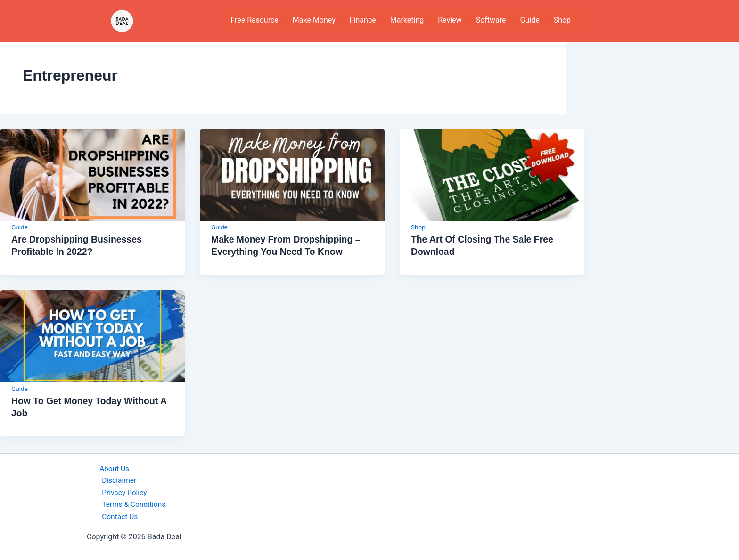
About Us (111, 467)
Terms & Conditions (133, 504)
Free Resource (255, 20)
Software (491, 20)
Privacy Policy (123, 491)
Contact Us (119, 516)
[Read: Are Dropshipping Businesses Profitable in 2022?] (92, 174)
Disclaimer (118, 479)
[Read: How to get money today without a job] (92, 335)
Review (450, 20)
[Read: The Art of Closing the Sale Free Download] (492, 174)
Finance (363, 20)
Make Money (314, 20)
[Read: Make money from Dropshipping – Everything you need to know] (292, 174)
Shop (562, 20)
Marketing (407, 20)
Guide (530, 20)
